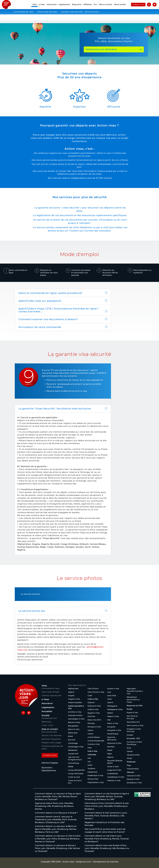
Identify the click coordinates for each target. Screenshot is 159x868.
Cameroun (73, 750)
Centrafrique (74, 763)
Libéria (110, 702)
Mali (109, 720)
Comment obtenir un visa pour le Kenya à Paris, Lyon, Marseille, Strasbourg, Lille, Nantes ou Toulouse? (57, 848)
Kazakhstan (93, 772)
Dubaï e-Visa (93, 709)
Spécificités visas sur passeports (40, 301)
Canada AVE (73, 754)
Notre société (120, 7)
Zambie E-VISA (133, 779)
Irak (89, 758)
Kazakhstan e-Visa (95, 775)
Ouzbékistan (113, 774)
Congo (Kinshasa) (76, 774)
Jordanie (91, 769)
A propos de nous (49, 718)
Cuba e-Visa (93, 699)
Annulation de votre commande (40, 327)
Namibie (111, 747)
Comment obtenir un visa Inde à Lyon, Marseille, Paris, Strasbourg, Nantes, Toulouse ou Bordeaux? (107, 839)
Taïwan (130, 751)
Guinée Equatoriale (96, 741)
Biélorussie (73, 733)
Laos (109, 692)
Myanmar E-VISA (114, 743)
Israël (90, 765)
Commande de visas (23, 18)
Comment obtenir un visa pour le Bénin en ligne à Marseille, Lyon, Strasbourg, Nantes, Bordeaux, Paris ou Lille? (56, 829)
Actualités (47, 711)
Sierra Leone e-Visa (135, 725)
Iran (89, 762)
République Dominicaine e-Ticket (133, 700)
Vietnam (130, 772)
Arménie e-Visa (75, 712)
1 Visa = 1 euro (47, 725)
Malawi (110, 713)
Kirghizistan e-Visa (96, 782)
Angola (71, 696)
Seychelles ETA (133, 722)
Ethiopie (91, 723)
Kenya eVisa (93, 779)
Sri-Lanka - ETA (133, 738)
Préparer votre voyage (51, 743)
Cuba (90, 696)
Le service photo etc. (32, 611)
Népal (110, 750)
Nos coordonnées (49, 732)
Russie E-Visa (132, 713)
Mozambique (113, 734)
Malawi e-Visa (113, 716)
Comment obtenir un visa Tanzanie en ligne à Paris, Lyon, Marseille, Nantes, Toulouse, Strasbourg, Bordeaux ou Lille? (107, 797)
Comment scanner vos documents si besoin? (48, 319)
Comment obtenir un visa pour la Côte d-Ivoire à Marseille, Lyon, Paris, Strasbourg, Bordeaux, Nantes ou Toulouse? (58, 839)
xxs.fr (89, 862)
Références (46, 722)
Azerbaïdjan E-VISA (76, 719)
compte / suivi (138, 7)
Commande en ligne (51, 688)
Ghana (90, 734)
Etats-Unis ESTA (94, 720)
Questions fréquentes (51, 739)
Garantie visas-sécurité (72, 18)
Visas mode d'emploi (47, 18)
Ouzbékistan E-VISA (116, 777)
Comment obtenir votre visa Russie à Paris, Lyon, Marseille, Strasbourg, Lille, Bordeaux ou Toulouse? (107, 848)
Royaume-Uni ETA (135, 706)
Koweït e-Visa (113, 689)
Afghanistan (73, 689)
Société (45, 715)
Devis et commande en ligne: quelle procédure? (50, 293)
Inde (90, 748)
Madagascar (112, 706)
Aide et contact (105, 7)
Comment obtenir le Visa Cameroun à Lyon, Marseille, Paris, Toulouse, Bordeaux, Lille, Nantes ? (106, 816)
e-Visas (42, 7)
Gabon (90, 730)
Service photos (92, 18)
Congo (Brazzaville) (76, 770)
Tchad (129, 758)
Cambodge (73, 743)
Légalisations (64, 7)
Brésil (70, 736)
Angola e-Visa (74, 699)
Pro (95, 7)
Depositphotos (49, 770)
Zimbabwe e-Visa (134, 783)
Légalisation (48, 707)
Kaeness (114, 862)
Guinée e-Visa (94, 744)
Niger (110, 754)
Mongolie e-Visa (114, 730)
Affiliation (88, 7)
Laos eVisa (112, 696)
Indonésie (92, 755)
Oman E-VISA (113, 767)
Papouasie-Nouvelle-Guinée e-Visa (135, 691)
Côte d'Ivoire (93, 689)
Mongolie (111, 727)
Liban (110, 699)
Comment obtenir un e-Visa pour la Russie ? (56, 813)
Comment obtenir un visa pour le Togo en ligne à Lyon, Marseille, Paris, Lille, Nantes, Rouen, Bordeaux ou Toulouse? (58, 797)
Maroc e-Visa (113, 723)
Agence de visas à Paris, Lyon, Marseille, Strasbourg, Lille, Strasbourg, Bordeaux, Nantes (54, 806)
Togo (129, 765)
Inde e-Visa (92, 751)
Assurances (52, 7)
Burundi (72, 740)
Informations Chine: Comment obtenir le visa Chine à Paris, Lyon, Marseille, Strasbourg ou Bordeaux (107, 806)
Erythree (91, 716)
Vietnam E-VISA (133, 776)
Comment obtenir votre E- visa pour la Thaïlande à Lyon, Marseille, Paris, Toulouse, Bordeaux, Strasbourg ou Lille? (56, 820)
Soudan (130, 735)
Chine (71, 767)
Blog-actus (77, 7)
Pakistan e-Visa (114, 781)
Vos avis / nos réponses (51, 735)
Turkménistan (133, 769)
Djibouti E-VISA (94, 706)
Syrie (129, 748)
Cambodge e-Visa (76, 747)
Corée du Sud (74, 777)
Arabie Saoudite (75, 702)
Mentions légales (50, 763)
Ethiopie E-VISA (94, 727)
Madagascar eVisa (115, 709)
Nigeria (110, 757)
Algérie (71, 692)
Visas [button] (34, 7)
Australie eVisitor (75, 715)
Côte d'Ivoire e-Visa (96, 692)
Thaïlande (131, 762)
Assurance (47, 703)
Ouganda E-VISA (114, 770)
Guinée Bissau (94, 737)
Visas (44, 686)
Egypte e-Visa (94, 713)
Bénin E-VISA (74, 729)
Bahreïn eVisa (74, 722)
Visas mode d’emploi (51, 692)
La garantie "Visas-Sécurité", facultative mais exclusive (55, 409)
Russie (130, 709)
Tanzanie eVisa (133, 755)
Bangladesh (73, 726)
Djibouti (91, 702)
